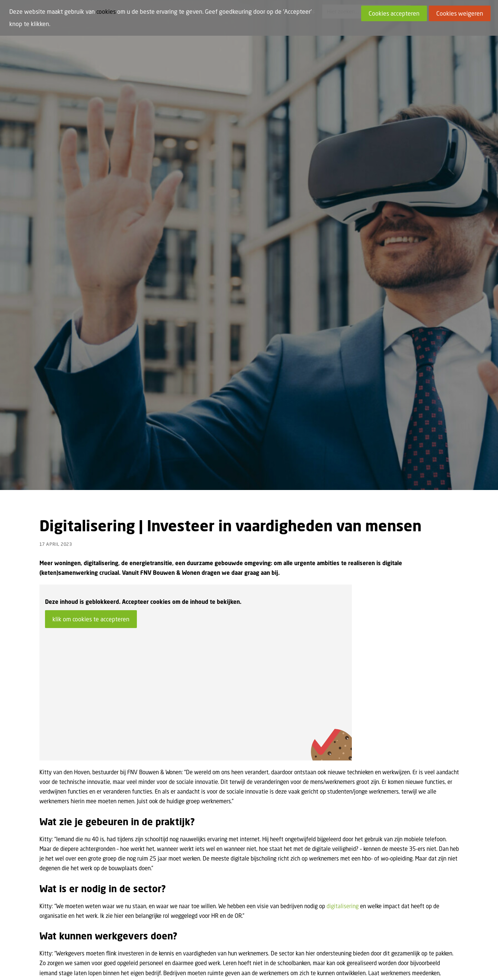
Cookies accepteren (394, 13)
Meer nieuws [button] (431, 787)
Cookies (108, 964)
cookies (106, 12)
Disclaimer (135, 964)
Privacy (161, 964)
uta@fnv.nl (391, 726)
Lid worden (81, 964)
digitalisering (343, 556)
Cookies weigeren (460, 13)
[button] (87, 850)
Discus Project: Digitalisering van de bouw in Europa (80, 905)
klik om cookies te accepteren (91, 269)
